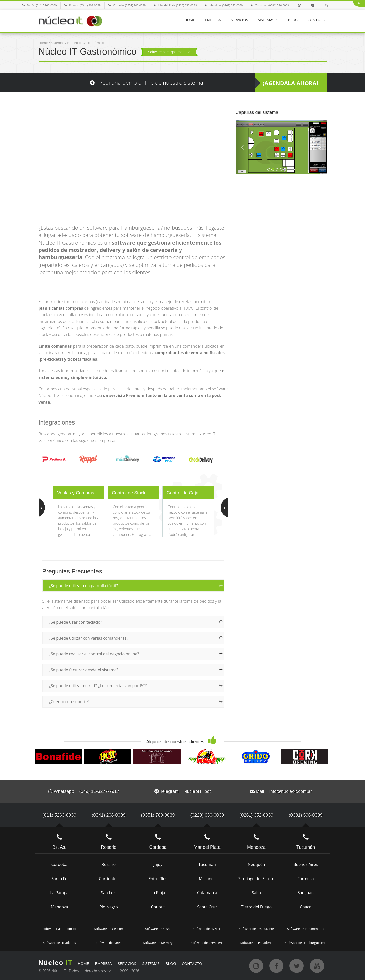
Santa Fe (59, 879)
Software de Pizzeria (207, 929)
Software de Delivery (158, 943)
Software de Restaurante (256, 929)
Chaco (306, 907)
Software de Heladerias (59, 943)
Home (43, 43)
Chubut (158, 907)
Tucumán (207, 864)
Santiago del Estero (257, 879)
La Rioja (158, 893)
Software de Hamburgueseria (306, 943)
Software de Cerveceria (207, 943)
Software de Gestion (108, 929)
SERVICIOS (239, 20)
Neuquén (256, 864)
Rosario (109, 864)
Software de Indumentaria (306, 929)
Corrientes (109, 879)
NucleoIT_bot (197, 791)
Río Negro (109, 907)
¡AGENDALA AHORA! (290, 83)
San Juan (306, 893)
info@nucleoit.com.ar (291, 791)
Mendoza (59, 907)
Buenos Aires (306, 864)
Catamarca (207, 893)
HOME (190, 20)
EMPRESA (213, 20)
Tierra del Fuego (256, 907)
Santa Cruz (207, 907)
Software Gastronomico (59, 929)
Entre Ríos (158, 879)
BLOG (293, 20)
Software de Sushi (158, 929)
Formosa (306, 879)
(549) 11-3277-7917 (99, 791)
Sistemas (58, 43)
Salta (256, 893)
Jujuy (158, 864)
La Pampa (59, 893)
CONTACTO (317, 20)
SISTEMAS (268, 20)
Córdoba (59, 864)
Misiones (207, 879)
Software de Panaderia (257, 943)
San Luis (108, 893)
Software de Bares (109, 943)
